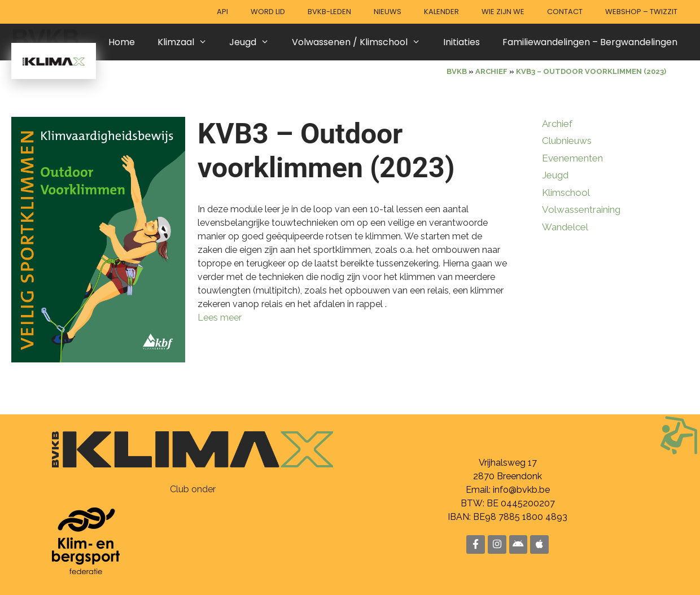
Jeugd (255, 42)
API (222, 12)
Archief (557, 124)
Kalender (441, 12)
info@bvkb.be (521, 489)
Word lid (268, 12)
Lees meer (220, 318)
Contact (565, 12)
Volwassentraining (581, 209)
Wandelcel (565, 227)
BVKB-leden (329, 12)
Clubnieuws (567, 141)
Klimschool (566, 193)
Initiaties (461, 42)
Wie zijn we (503, 12)
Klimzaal (188, 42)
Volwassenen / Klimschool (362, 42)
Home (122, 42)
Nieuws (388, 12)
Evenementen (572, 158)
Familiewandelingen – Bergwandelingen (590, 42)
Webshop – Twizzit (641, 12)
